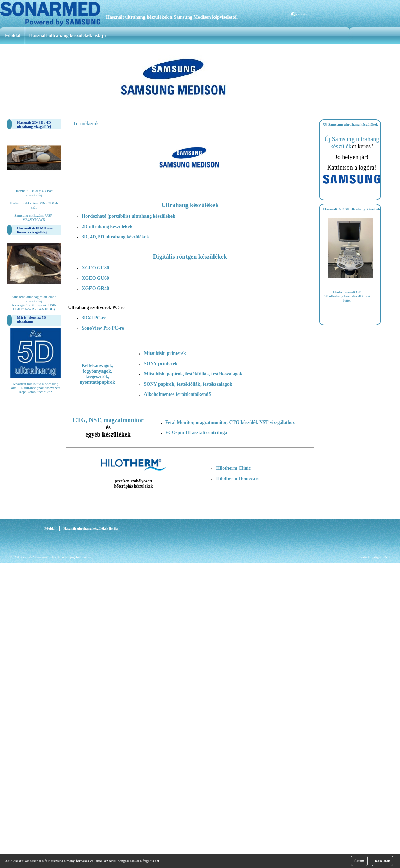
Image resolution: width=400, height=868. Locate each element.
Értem (359, 861)
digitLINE (382, 557)
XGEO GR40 (95, 288)
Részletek (382, 861)
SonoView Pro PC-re (103, 328)
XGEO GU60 (95, 278)
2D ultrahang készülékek (107, 226)
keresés (301, 14)
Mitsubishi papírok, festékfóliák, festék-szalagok (193, 374)
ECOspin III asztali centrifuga (196, 433)
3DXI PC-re (94, 318)
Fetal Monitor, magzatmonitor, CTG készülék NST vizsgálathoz (230, 422)
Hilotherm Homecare (238, 478)
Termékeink (86, 124)
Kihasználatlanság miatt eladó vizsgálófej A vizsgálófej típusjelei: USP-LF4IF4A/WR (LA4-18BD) (34, 303)
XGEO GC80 (95, 268)
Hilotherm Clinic (233, 468)
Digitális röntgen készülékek (190, 257)
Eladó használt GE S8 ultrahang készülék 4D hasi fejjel (347, 296)
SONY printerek (161, 364)
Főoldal (13, 35)
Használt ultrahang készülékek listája (67, 35)
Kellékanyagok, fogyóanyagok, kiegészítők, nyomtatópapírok (97, 374)
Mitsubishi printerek (165, 353)
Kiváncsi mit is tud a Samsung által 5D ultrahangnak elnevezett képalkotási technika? (36, 388)
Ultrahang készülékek (190, 205)
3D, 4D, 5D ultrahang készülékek (115, 237)
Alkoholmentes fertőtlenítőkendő (177, 394)
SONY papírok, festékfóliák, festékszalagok (188, 384)
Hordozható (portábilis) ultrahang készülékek (128, 216)
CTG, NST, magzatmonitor (108, 420)
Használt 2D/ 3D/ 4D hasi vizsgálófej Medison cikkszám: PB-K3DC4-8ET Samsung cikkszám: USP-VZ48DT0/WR (34, 205)
